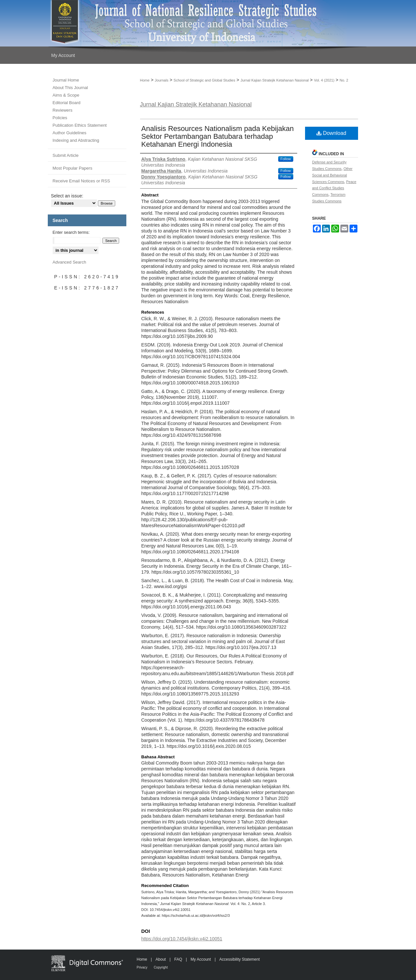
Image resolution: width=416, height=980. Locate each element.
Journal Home (66, 80)
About (161, 959)
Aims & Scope (66, 95)
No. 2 (344, 80)
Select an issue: (67, 196)
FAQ (178, 959)
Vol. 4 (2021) (324, 80)
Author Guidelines (70, 133)
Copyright (161, 967)
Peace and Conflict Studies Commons (334, 188)
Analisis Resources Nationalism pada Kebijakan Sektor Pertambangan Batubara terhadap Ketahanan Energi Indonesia (218, 136)
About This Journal (70, 88)
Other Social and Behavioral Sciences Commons (333, 175)
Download (331, 133)
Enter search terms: (71, 232)
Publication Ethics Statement (80, 125)
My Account (201, 959)
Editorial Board (67, 103)
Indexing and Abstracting (76, 140)
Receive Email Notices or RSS (81, 181)
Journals (162, 80)
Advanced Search (70, 262)
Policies (60, 118)
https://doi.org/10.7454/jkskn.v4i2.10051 (182, 939)
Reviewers (63, 110)
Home (145, 80)
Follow (286, 159)
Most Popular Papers (72, 168)
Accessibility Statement (239, 959)
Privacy (142, 967)
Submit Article (66, 155)
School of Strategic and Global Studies (204, 80)
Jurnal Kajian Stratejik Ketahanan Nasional (275, 80)
